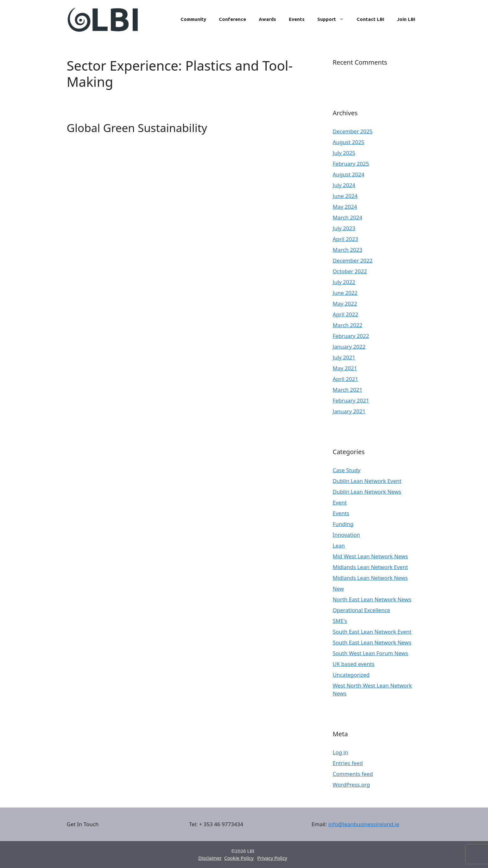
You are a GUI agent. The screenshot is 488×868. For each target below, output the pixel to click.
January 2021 (349, 411)
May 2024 (345, 207)
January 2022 (349, 347)
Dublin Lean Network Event (367, 481)
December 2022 (353, 260)
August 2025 (349, 142)
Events (297, 19)
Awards (267, 19)
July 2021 (344, 357)
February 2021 (351, 400)
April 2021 (345, 379)
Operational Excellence (362, 610)
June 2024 (345, 196)
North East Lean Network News (372, 599)
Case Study (347, 470)
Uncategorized (351, 675)
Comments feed (353, 774)
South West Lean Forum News (371, 653)
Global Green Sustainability (137, 128)
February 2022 (351, 336)
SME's (340, 621)
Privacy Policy (272, 858)
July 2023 (344, 228)
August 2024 (349, 174)
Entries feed (348, 763)
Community (193, 19)
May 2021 (345, 368)
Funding (343, 524)
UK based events (354, 664)
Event (340, 502)
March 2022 (348, 325)
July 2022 (344, 282)
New (339, 589)
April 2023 (345, 239)
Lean (339, 545)
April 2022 (345, 314)
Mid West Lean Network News (371, 556)
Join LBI (406, 19)
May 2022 (345, 304)
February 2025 (351, 164)
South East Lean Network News (372, 642)
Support (334, 19)
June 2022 (345, 293)
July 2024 (344, 185)
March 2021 (348, 390)
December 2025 (353, 131)
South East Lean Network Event (372, 632)
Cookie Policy (239, 858)
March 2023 (348, 250)
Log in (341, 752)
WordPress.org (352, 785)
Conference (232, 19)
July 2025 (344, 153)
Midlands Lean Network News (370, 578)
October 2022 (350, 271)
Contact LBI (370, 19)
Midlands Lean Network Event (371, 567)
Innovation (346, 535)
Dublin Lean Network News (367, 492)
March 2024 (348, 217)
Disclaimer (210, 858)
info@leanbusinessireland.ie (364, 824)
